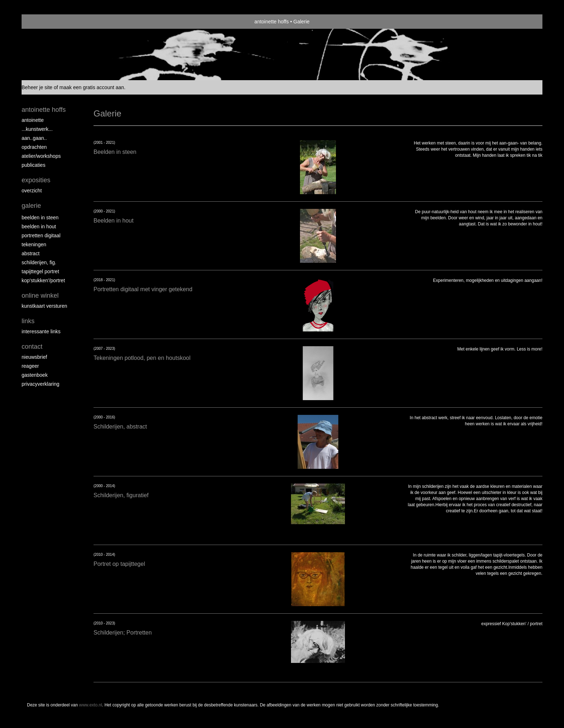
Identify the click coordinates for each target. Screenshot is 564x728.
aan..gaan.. (34, 138)
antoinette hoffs (271, 22)
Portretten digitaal (41, 235)
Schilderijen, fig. (39, 262)
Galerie (31, 206)
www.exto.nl (91, 705)
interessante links (41, 331)
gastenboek (35, 375)
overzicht (32, 191)
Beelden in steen (40, 218)
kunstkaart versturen (44, 306)
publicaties (33, 165)
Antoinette (33, 120)
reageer (30, 366)
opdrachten (34, 147)
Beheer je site (37, 87)
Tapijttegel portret (40, 271)
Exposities (36, 180)
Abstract (31, 253)
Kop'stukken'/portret (43, 280)
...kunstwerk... (37, 129)
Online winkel (40, 296)
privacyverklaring (40, 384)
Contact (32, 347)
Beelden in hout (39, 226)
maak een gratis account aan (92, 87)
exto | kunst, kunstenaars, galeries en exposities (42, 22)
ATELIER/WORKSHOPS (41, 156)
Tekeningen (34, 244)
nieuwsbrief (34, 357)
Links (28, 321)
